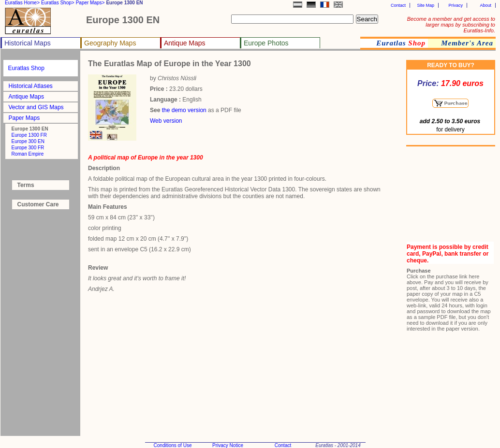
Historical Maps (28, 43)
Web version (166, 121)
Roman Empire (28, 154)
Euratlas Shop (26, 68)
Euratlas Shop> (58, 3)
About (485, 5)
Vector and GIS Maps (36, 107)
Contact (398, 5)
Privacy (456, 5)
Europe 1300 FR (29, 135)
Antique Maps (185, 43)
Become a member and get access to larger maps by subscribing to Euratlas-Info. (451, 25)
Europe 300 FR (28, 148)
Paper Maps (24, 118)
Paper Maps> (90, 3)
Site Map (426, 5)
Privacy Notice (228, 445)
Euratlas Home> (22, 3)
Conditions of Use (173, 445)
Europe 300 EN (28, 141)
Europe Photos (266, 43)
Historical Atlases (31, 86)
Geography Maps (110, 43)
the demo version (184, 110)
